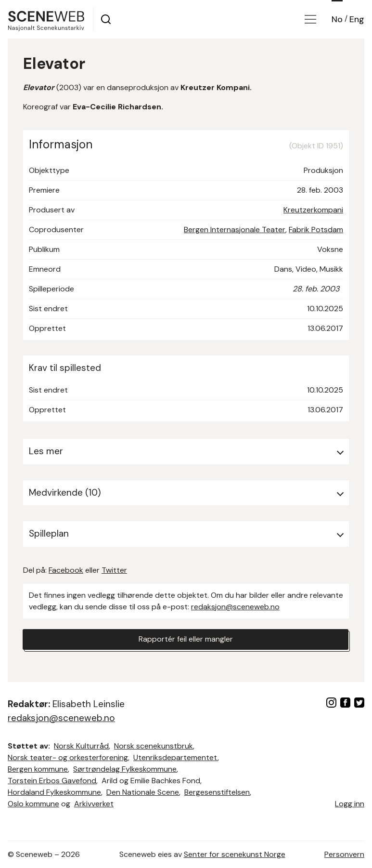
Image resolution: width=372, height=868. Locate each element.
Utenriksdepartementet (175, 757)
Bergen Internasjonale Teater (235, 230)
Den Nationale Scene (143, 792)
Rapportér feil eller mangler (186, 639)
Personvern (344, 854)
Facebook (66, 570)
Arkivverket (94, 804)
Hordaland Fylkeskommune (54, 792)
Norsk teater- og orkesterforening (68, 757)
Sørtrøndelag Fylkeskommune (125, 769)
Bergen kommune (38, 769)
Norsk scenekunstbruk (154, 746)
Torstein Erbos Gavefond (52, 781)
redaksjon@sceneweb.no (235, 607)
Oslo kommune (33, 804)
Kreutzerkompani (313, 210)
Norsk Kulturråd (81, 746)
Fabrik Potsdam (316, 230)
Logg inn (350, 804)
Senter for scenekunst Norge (235, 854)
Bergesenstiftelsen (217, 792)
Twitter (114, 570)
